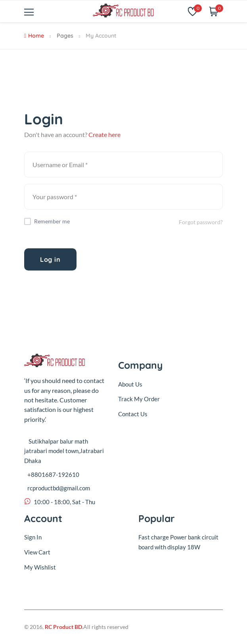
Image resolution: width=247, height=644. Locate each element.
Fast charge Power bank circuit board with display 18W (178, 542)
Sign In (33, 537)
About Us (130, 384)
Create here (104, 134)
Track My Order (139, 399)
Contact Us (133, 414)
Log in (50, 259)
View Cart (37, 552)
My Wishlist (40, 567)
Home (34, 36)
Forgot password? (201, 222)
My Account (101, 36)
